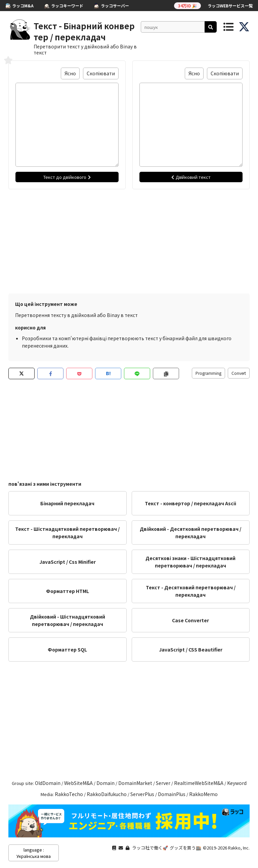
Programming (208, 373)
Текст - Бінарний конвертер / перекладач (84, 31)
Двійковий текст (191, 177)
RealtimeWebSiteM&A (199, 783)
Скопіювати (101, 73)
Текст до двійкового (67, 177)
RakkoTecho (69, 794)
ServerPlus (142, 794)
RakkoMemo (203, 794)
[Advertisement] (129, 240)
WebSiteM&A (78, 783)
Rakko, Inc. (239, 848)
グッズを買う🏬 (185, 848)
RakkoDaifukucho (107, 794)
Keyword (237, 783)
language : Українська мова (34, 853)
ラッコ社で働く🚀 (150, 848)
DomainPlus (172, 794)
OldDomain (48, 783)
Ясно (70, 73)
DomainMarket (135, 783)
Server (163, 783)
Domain (105, 783)
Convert (239, 373)
